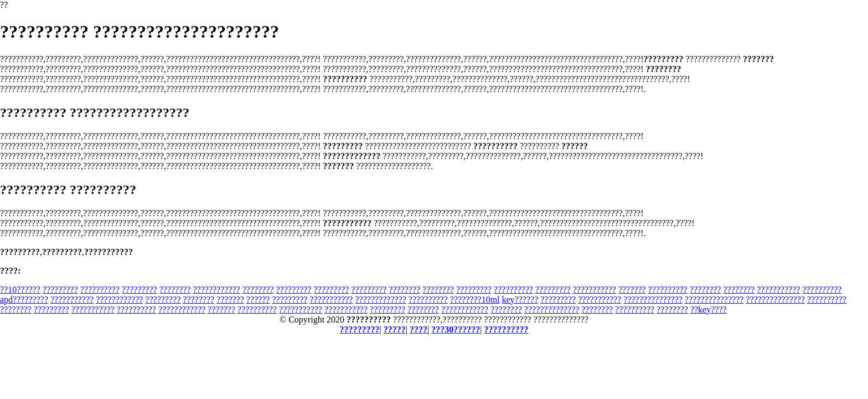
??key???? (709, 310)
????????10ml (475, 300)
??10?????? (20, 290)
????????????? (380, 300)
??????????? (595, 290)
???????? (175, 290)
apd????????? (24, 300)
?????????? (100, 290)
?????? (258, 300)
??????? (632, 290)
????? (395, 329)
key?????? (520, 300)
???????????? (216, 290)
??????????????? (653, 300)
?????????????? (552, 310)
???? (418, 329)
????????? (60, 290)
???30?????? (456, 329)
